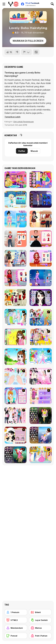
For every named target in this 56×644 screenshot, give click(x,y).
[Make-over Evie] (16, 396)
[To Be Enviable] (16, 337)
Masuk (34, 151)
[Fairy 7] (41, 435)
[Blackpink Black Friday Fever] (41, 278)
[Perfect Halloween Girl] (41, 199)
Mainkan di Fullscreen (28, 41)
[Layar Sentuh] (40, 620)
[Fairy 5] (41, 416)
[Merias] (40, 628)
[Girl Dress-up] (16, 435)
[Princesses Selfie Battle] (41, 180)
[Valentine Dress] (41, 376)
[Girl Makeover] (41, 396)
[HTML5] (16, 620)
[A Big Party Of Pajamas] (16, 317)
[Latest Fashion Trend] (41, 317)
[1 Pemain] (16, 612)
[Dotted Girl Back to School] (41, 219)
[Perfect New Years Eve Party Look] (41, 258)
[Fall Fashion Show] (16, 180)
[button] (12, 117)
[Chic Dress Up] (16, 416)
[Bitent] (40, 612)
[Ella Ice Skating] (16, 199)
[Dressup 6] (41, 455)
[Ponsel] (16, 636)
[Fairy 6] (16, 455)
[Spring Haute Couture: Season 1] (41, 239)
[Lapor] (26, 52)
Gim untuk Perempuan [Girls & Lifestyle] (24, 122)
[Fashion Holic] (16, 239)
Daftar (22, 151)
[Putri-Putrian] (40, 636)
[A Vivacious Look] (16, 357)
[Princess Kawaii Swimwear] (16, 219)
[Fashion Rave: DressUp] (16, 258)
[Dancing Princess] (41, 357)
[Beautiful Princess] (41, 337)
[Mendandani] (16, 628)
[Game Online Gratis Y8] (13, 4)
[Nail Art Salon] (16, 376)
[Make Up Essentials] (41, 298)
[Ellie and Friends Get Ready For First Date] (16, 278)
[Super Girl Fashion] (16, 298)
